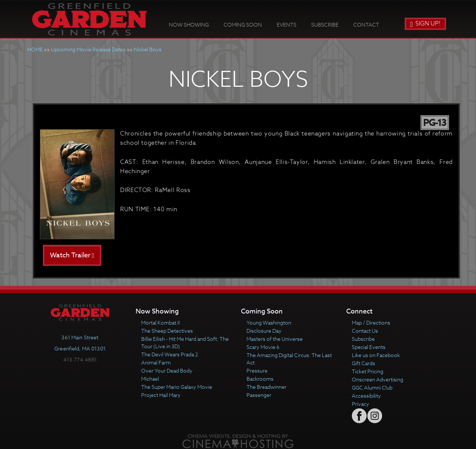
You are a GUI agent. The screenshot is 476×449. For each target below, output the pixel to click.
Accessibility (366, 396)
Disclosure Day (264, 331)
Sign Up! (425, 24)
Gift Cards (363, 363)
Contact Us (365, 331)
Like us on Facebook (376, 355)
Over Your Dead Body (167, 371)
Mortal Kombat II (160, 323)
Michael (150, 379)
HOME (35, 49)
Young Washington (269, 323)
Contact (366, 25)
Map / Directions (371, 323)
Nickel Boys (148, 49)
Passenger (259, 395)
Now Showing (189, 25)
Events (287, 25)
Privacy (361, 404)
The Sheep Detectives (167, 331)
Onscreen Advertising (378, 379)
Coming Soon (243, 25)
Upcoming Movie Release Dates (88, 49)
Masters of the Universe (275, 339)
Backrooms (260, 379)
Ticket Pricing (368, 371)
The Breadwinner (266, 387)
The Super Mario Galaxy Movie (177, 387)
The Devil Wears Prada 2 (170, 354)
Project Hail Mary (161, 395)
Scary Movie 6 (263, 347)
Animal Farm (156, 362)
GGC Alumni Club (372, 388)
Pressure (257, 371)
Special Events (369, 347)
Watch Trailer (72, 255)
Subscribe (325, 25)
